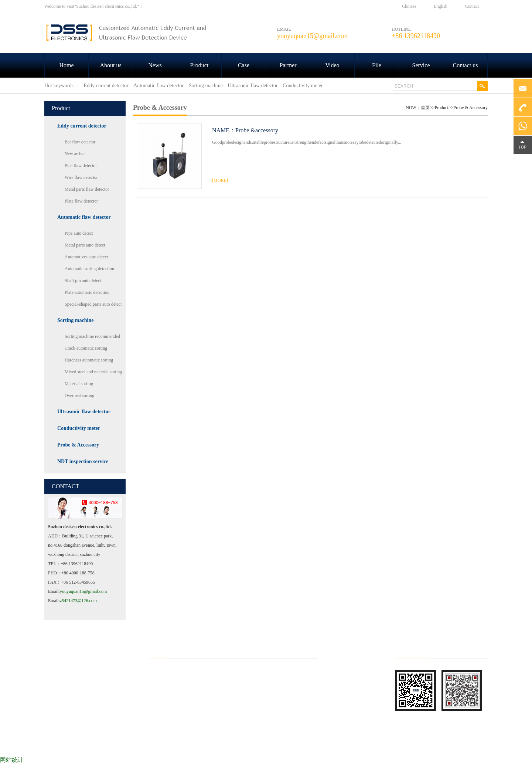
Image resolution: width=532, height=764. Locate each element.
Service (421, 65)
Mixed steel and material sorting (93, 372)
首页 (425, 108)
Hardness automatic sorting (89, 360)
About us (110, 65)
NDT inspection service (83, 461)
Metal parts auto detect (85, 245)
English (441, 6)
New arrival (75, 154)
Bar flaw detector (80, 142)
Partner (288, 65)
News (155, 65)
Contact (472, 6)
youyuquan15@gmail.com (83, 591)
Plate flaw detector (81, 201)
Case (244, 65)
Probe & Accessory (78, 445)
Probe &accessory (257, 130)
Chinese (409, 6)
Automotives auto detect (86, 257)
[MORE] (220, 180)
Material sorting (79, 384)
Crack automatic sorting (86, 348)
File (377, 65)
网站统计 (12, 760)
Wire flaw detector (81, 177)
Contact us (465, 65)
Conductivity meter (79, 428)
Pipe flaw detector (81, 166)
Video (332, 65)
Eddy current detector (82, 126)
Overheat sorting (79, 395)
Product (199, 65)
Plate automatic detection (87, 292)
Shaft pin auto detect (83, 281)
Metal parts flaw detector (87, 189)
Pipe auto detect (79, 233)
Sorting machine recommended (92, 336)
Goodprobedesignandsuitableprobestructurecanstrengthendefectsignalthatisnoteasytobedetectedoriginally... (307, 142)
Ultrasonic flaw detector (84, 412)
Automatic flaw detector (84, 217)
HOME (66, 745)
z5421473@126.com (78, 601)
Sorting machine (75, 320)
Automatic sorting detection (89, 269)
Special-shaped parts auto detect (93, 304)
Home (66, 65)
